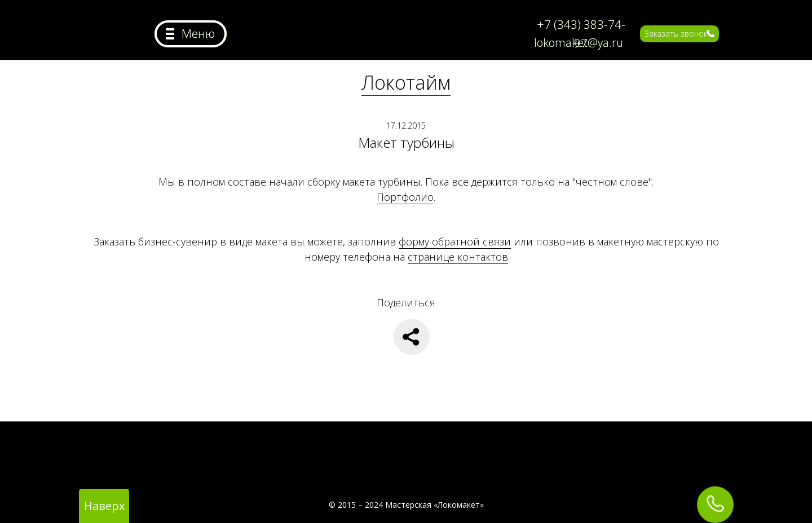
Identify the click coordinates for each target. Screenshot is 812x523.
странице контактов (458, 257)
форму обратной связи (455, 241)
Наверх (104, 506)
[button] (710, 34)
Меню (198, 33)
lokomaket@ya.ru (579, 43)
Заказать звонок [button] (676, 34)
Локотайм (406, 82)
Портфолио (405, 197)
